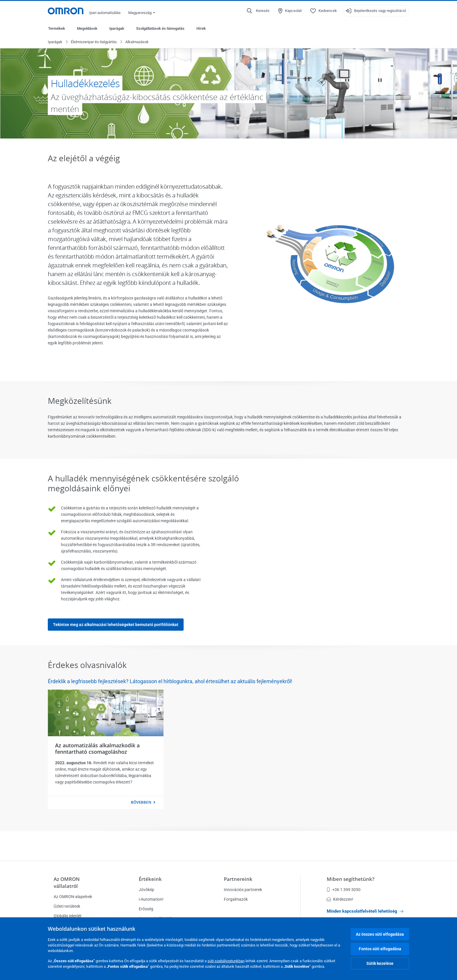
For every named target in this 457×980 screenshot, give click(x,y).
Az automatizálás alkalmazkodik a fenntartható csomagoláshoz (97, 749)
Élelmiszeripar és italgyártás (94, 42)
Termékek (57, 28)
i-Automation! (151, 899)
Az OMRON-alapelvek (73, 897)
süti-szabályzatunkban (226, 961)
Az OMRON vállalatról (67, 882)
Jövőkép (146, 890)
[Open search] (258, 11)
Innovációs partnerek (243, 890)
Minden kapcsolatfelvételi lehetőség (365, 911)
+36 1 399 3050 (344, 890)
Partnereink (238, 879)
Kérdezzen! (340, 899)
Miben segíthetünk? (351, 879)
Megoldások (87, 28)
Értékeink (150, 879)
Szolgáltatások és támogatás (160, 28)
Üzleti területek (67, 906)
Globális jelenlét (68, 916)
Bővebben (141, 802)
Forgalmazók (236, 899)
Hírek (201, 28)
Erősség (146, 909)
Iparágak (117, 28)
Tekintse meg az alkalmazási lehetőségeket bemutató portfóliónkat (116, 625)
